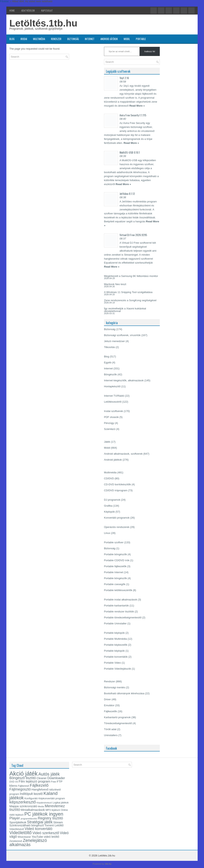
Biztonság (73, 39)
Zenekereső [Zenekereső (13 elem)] (16, 841)
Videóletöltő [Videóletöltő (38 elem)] (21, 833)
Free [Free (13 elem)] (53, 782)
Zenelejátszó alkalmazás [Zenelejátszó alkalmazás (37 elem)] (28, 843)
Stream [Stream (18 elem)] (58, 822)
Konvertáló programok (117, 518)
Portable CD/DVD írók (117, 560)
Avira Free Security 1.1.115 (133, 115)
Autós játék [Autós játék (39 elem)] (49, 774)
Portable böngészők (115, 554)
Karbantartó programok (117, 717)
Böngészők (110, 374)
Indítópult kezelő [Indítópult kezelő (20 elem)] (31, 794)
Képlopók (109, 512)
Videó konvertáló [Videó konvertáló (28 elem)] (39, 829)
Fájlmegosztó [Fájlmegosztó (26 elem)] (20, 789)
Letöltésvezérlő (113, 402)
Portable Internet (114, 572)
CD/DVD (109, 478)
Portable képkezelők (116, 645)
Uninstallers (111, 735)
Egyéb (108, 362)
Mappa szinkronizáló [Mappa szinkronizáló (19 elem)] (23, 806)
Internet (90, 39)
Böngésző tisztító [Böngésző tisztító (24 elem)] (23, 778)
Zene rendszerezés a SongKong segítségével (130, 300)
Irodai (24, 39)
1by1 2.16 (124, 78)
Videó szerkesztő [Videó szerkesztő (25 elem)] (46, 833)
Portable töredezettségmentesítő (123, 617)
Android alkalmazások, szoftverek (123, 454)
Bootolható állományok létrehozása (124, 693)
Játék (107, 442)
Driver (107, 699)
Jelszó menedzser (114, 341)
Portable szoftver (114, 542)
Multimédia (39, 39)
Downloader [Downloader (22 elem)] (56, 778)
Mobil (127, 39)
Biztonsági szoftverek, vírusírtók (122, 335)
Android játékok (109, 39)
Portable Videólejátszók (118, 669)
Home (12, 10)
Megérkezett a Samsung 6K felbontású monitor (131, 276)
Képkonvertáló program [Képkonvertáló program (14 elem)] (52, 798)
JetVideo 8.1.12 (127, 194)
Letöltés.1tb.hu (43, 23)
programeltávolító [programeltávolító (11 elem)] (29, 819)
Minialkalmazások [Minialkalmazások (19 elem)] (33, 810)
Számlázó (110, 429)
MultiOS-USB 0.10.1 (130, 152)
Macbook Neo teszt (115, 284)
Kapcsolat (47, 10)
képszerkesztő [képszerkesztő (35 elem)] (23, 802)
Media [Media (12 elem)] (41, 806)
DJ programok (112, 500)
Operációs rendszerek (117, 527)
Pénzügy (109, 423)
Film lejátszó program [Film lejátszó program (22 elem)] (35, 781)
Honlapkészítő (112, 386)
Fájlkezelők (110, 711)
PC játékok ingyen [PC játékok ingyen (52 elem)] (44, 814)
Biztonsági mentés (115, 687)
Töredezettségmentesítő (118, 723)
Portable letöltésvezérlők (118, 590)
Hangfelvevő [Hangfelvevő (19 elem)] (40, 789)
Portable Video (112, 663)
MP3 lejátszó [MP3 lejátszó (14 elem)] (53, 810)
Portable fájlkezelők (115, 566)
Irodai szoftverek (113, 411)
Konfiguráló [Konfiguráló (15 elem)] (31, 798)
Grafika (108, 506)
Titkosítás (109, 347)
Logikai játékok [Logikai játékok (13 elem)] (61, 803)
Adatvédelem (28, 10)
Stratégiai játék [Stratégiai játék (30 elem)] (40, 822)
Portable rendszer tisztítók (119, 612)
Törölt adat (110, 729)
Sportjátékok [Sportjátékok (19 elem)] (18, 822)
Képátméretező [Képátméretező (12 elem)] (44, 803)
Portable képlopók (114, 633)
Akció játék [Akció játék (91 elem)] (24, 773)
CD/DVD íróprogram (116, 490)
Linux (107, 533)
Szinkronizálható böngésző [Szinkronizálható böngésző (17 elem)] (27, 825)
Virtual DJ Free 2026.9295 (133, 235)
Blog (12, 39)
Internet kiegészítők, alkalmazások (124, 380)
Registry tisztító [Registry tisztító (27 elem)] (50, 818)
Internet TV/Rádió (114, 396)
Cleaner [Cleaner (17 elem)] (42, 778)
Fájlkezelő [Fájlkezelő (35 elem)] (39, 785)
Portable (141, 39)
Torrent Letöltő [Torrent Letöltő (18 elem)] (54, 825)
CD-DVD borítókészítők (117, 484)
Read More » (137, 106)
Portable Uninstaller (115, 623)
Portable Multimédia (115, 639)
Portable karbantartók (116, 606)
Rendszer (56, 39)
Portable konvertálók (116, 657)
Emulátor (109, 705)
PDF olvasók (111, 417)
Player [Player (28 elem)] (15, 818)
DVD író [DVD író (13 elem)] (14, 782)
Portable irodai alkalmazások (121, 600)
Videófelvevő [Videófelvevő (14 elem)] (17, 829)
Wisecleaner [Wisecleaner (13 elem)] (24, 837)
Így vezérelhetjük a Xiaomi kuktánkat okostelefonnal (125, 310)
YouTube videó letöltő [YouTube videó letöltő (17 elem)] (45, 837)
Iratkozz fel (150, 51)
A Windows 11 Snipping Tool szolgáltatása (128, 292)
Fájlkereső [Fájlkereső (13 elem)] (24, 786)
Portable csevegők (115, 584)
